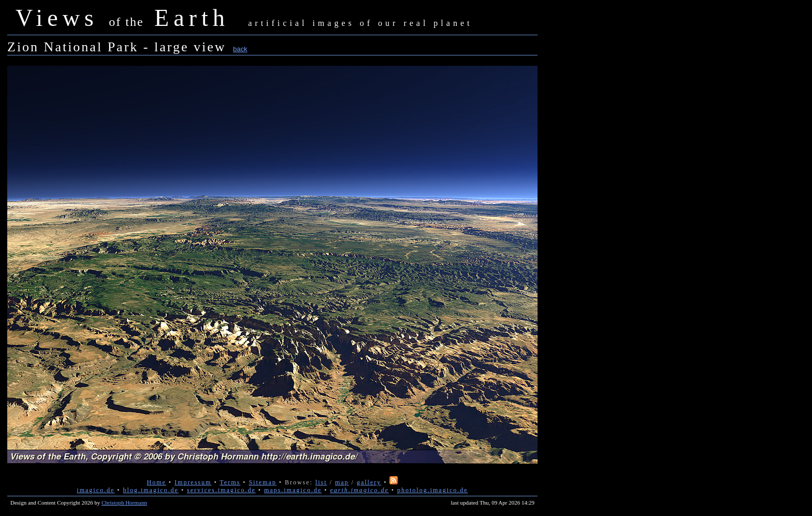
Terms (230, 482)
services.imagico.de (221, 490)
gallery (369, 482)
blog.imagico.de (151, 490)
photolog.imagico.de (433, 490)
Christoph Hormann (124, 503)
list (321, 482)
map (342, 482)
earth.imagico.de (359, 490)
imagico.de (96, 490)
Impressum (193, 482)
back (240, 49)
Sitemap (262, 482)
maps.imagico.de (293, 490)
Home (157, 482)
